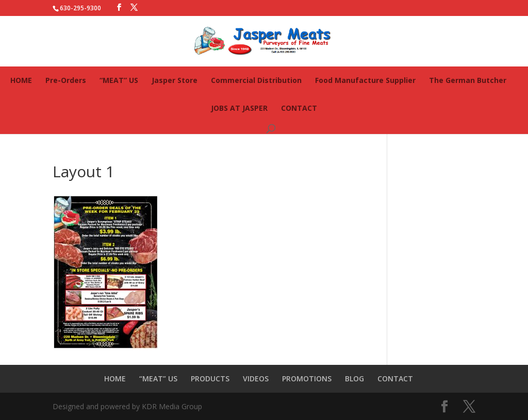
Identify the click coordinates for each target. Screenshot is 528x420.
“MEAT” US (119, 80)
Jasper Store (175, 80)
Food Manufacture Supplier (365, 80)
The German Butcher (468, 80)
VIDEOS (256, 379)
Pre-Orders (66, 80)
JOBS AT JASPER (239, 108)
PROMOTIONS (307, 379)
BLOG (354, 379)
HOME (21, 80)
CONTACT (299, 108)
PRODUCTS (210, 379)
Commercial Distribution (256, 80)
